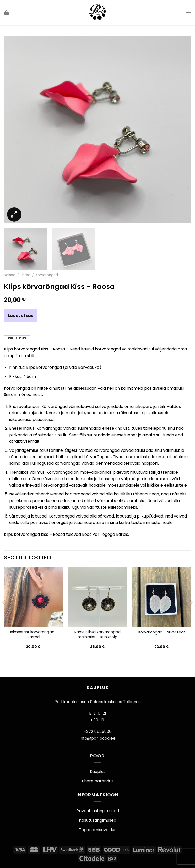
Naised (10, 275)
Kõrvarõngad (47, 275)
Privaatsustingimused (98, 811)
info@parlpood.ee (98, 738)
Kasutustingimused (98, 820)
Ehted (26, 275)
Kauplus (98, 771)
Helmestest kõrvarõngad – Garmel (33, 634)
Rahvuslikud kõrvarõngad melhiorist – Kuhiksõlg (97, 634)
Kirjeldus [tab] (17, 338)
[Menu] (188, 13)
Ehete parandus (98, 781)
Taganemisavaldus (98, 830)
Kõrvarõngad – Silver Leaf (162, 632)
